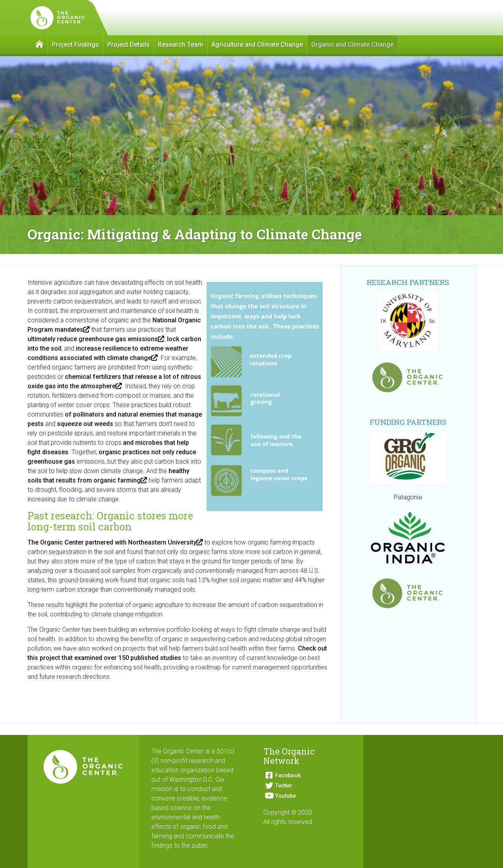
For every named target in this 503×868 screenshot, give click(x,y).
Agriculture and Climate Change (257, 45)
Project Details (129, 45)
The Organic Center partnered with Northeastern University (115, 542)
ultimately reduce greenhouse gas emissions (96, 339)
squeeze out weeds (85, 424)
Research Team (181, 45)
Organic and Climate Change (352, 45)
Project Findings (75, 45)
